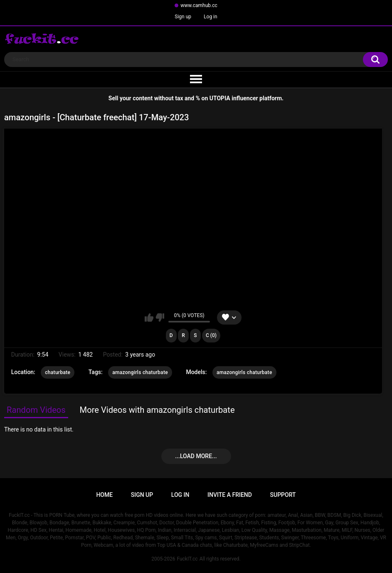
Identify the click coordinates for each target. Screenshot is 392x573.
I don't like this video (160, 318)
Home (104, 495)
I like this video (149, 318)
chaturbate (58, 372)
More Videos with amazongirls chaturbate (157, 410)
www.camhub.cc (199, 5)
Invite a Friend (230, 495)
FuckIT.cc (187, 559)
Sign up (183, 17)
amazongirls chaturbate (140, 372)
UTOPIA (220, 98)
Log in (211, 17)
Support (283, 495)
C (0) (211, 335)
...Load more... (196, 456)
